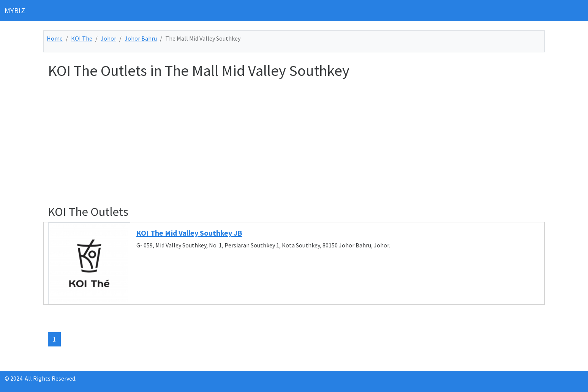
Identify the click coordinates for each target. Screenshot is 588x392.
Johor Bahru (141, 38)
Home (55, 38)
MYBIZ (15, 10)
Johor (108, 38)
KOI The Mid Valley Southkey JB (189, 233)
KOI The (82, 38)
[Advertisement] (276, 142)
